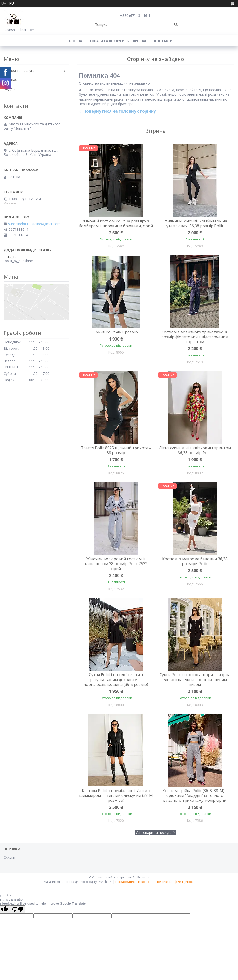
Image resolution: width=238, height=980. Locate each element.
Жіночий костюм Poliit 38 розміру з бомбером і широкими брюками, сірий (116, 223)
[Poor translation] (18, 909)
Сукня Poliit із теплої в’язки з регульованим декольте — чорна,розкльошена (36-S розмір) (116, 680)
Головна (74, 41)
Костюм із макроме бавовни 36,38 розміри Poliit (195, 561)
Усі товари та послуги (154, 832)
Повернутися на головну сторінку (119, 111)
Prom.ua (143, 877)
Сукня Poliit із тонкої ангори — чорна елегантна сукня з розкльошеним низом (195, 680)
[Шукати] (176, 25)
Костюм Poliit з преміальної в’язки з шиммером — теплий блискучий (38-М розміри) (116, 795)
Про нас (140, 41)
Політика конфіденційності (175, 882)
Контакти (163, 41)
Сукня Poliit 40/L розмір (116, 332)
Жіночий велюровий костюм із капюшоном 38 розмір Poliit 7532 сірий (116, 564)
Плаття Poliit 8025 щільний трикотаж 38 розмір (116, 450)
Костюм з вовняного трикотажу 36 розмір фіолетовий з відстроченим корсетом (195, 337)
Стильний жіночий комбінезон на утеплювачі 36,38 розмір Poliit (195, 223)
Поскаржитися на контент (134, 882)
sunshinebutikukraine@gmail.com (34, 224)
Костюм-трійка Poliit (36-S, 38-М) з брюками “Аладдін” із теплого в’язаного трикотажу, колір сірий (195, 795)
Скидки (9, 857)
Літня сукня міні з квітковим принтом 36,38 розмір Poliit (195, 450)
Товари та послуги (107, 41)
